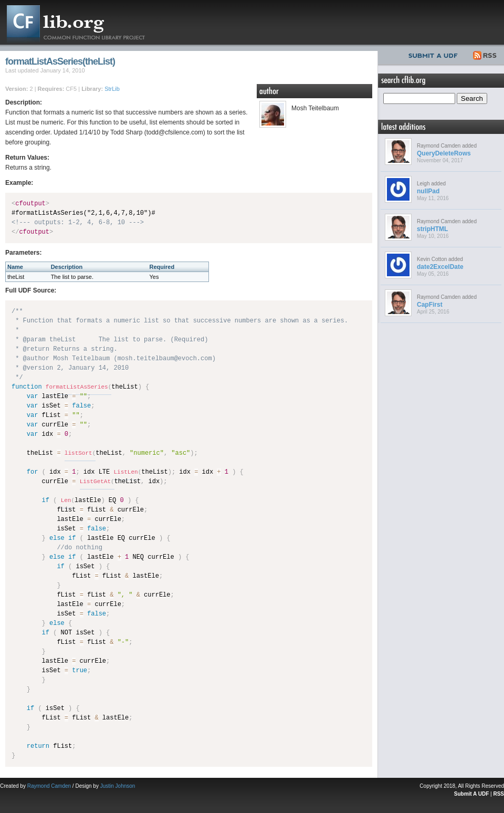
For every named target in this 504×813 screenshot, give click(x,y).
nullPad (428, 191)
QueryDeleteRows (444, 153)
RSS (485, 54)
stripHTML (432, 229)
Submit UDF (435, 54)
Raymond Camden (49, 786)
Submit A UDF (471, 794)
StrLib (112, 89)
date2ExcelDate (440, 267)
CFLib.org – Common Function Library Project (84, 22)
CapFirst (430, 305)
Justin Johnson (118, 786)
